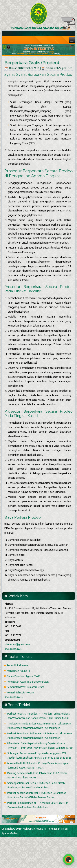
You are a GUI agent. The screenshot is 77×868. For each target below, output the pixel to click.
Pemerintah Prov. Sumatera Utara (25, 687)
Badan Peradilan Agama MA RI (24, 676)
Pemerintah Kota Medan (20, 693)
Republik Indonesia (18, 665)
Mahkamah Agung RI (18, 671)
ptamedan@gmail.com (17, 644)
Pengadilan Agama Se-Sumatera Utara (28, 682)
